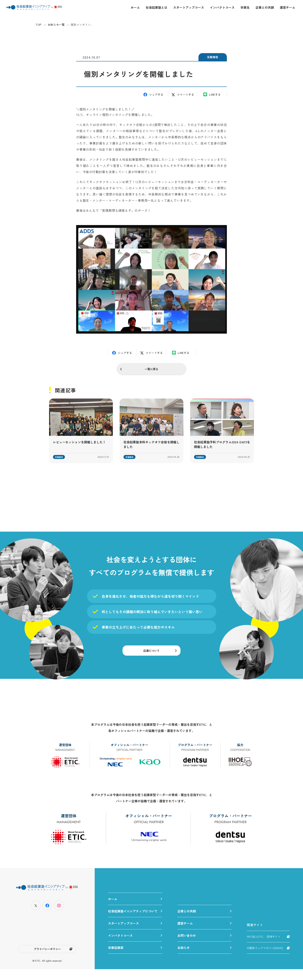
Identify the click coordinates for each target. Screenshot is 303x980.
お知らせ (184, 958)
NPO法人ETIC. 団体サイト (264, 947)
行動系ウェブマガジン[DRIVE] (265, 959)
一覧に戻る (151, 370)
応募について (151, 656)
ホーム (135, 7)
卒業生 (245, 7)
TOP (39, 25)
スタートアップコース (189, 7)
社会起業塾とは (157, 7)
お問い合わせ (187, 946)
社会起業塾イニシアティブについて (133, 922)
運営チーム (288, 7)
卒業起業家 (116, 958)
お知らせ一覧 (56, 25)
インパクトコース (222, 7)
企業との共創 (265, 7)
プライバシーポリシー (47, 959)
